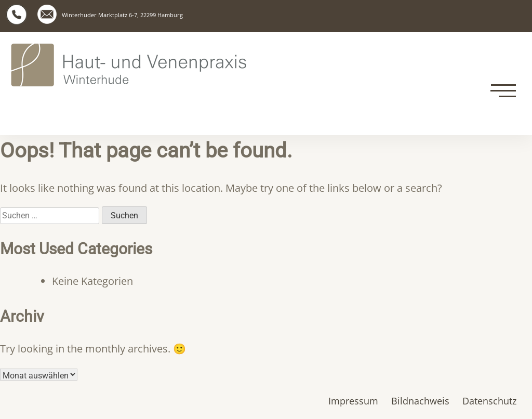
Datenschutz (489, 401)
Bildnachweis (420, 401)
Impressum (353, 401)
